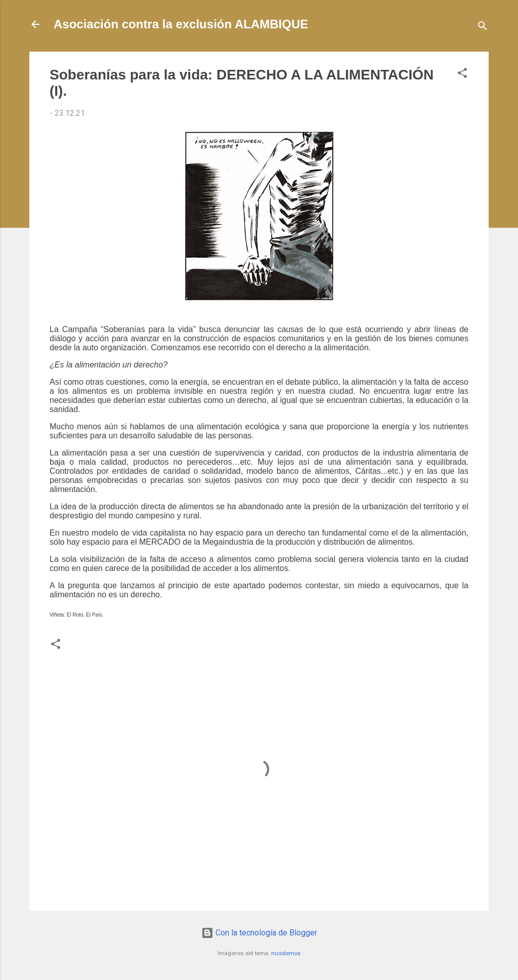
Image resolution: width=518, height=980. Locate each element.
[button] (462, 75)
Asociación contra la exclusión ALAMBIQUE (181, 24)
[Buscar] (483, 28)
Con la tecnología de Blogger (259, 933)
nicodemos (286, 953)
